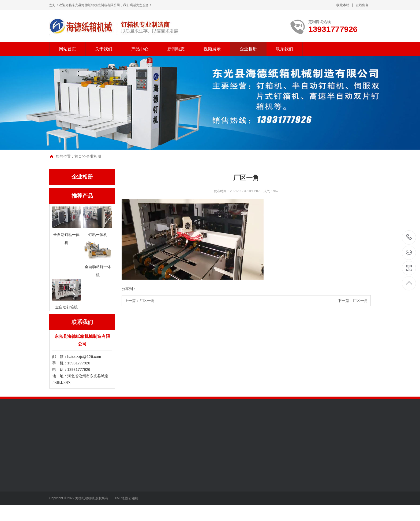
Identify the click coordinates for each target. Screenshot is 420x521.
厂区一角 (147, 301)
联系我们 (284, 49)
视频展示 (212, 49)
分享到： (129, 289)
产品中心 (140, 49)
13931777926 (409, 237)
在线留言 (362, 5)
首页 (78, 156)
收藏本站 (343, 5)
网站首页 (67, 49)
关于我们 (104, 49)
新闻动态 (176, 49)
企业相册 (248, 49)
